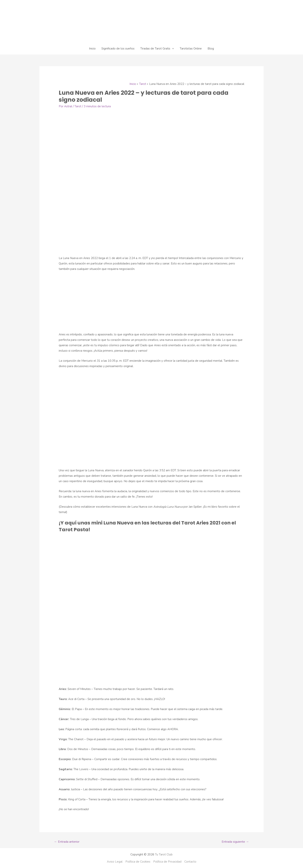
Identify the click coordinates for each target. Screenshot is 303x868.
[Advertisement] (151, 303)
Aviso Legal (115, 862)
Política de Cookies (138, 862)
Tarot (78, 106)
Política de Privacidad (167, 862)
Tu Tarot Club (164, 854)
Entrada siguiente (235, 842)
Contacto (190, 862)
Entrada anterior (67, 842)
